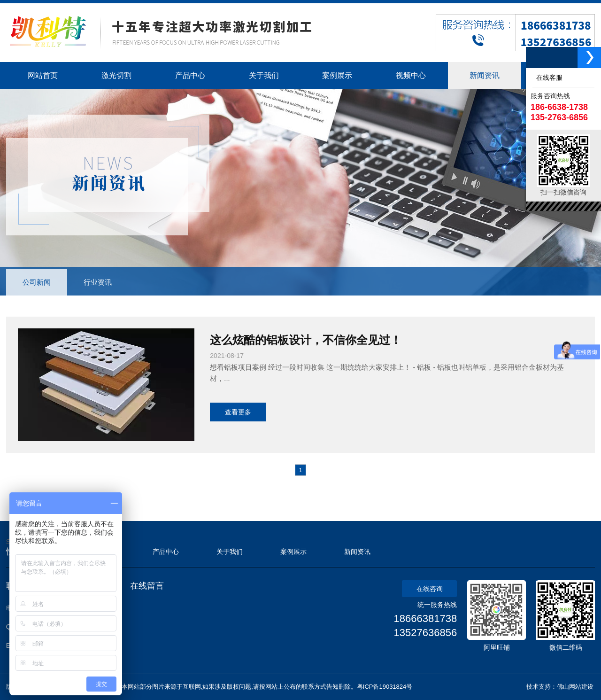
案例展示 (293, 552)
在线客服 (547, 78)
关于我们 (230, 552)
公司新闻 (37, 282)
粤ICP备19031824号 (385, 687)
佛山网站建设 (575, 687)
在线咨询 (430, 589)
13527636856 (426, 633)
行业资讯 (98, 282)
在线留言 (147, 586)
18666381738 (426, 618)
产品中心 (166, 552)
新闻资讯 (357, 552)
